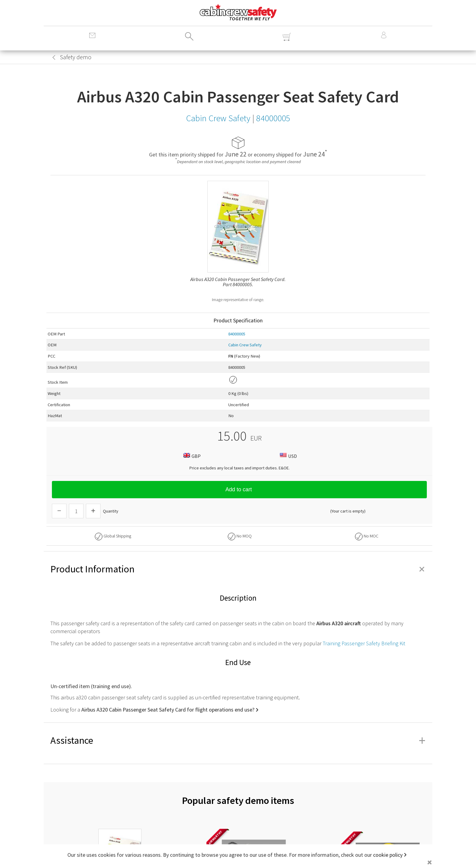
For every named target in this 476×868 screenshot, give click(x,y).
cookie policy (388, 855)
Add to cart (239, 489)
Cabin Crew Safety (245, 345)
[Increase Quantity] (93, 511)
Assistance (238, 740)
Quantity (111, 511)
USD (288, 456)
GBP (191, 456)
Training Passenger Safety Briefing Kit (364, 643)
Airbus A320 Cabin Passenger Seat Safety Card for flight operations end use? (168, 710)
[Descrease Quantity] (59, 511)
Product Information (238, 569)
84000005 (237, 334)
